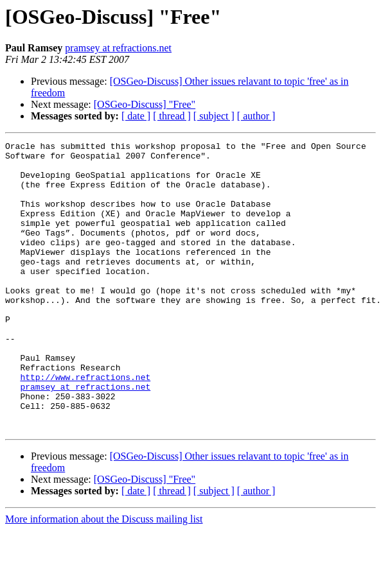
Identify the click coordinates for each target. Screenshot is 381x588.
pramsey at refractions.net (118, 48)
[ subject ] (214, 116)
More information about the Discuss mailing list (104, 577)
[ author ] (256, 116)
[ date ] (136, 116)
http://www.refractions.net (85, 425)
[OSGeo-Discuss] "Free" (145, 104)
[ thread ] (172, 116)
